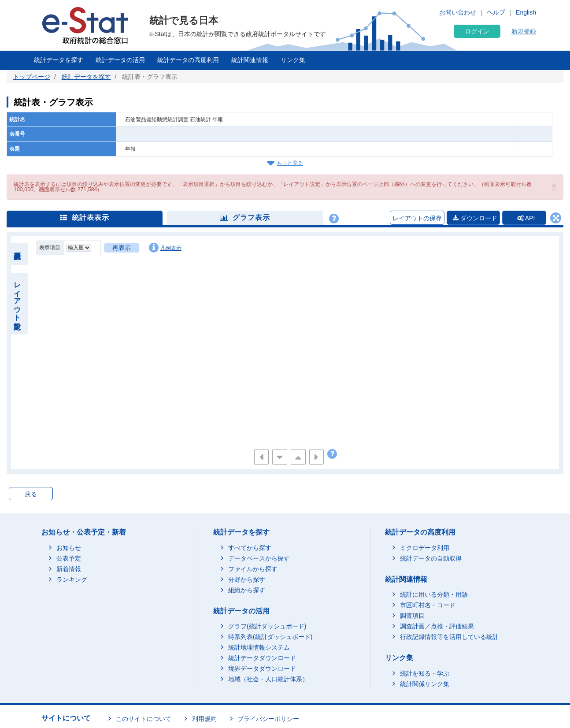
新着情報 (69, 569)
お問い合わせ (458, 12)
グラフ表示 (245, 217)
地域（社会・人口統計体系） (268, 679)
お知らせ (69, 548)
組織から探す (247, 590)
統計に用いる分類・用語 (434, 594)
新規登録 (524, 31)
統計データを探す (59, 60)
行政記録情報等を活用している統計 (449, 637)
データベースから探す (259, 558)
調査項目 (412, 616)
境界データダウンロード (262, 669)
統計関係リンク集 (425, 684)
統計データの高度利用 (188, 60)
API (526, 218)
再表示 (122, 248)
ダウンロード (475, 218)
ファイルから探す (253, 569)
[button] (554, 185)
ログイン (477, 31)
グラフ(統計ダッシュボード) (267, 626)
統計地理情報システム (259, 647)
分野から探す (247, 579)
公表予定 (69, 558)
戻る (31, 494)
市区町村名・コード (428, 605)
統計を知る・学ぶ (425, 673)
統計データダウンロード (262, 658)
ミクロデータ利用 (425, 548)
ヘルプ (496, 12)
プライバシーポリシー (268, 719)
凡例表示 (165, 248)
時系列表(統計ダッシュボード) (270, 637)
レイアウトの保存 (417, 218)
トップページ (32, 77)
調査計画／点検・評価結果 (437, 626)
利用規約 (204, 719)
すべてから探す (250, 548)
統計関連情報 (250, 60)
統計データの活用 (120, 60)
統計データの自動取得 (431, 558)
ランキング (72, 579)
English (526, 12)
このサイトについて (144, 719)
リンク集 (293, 60)
